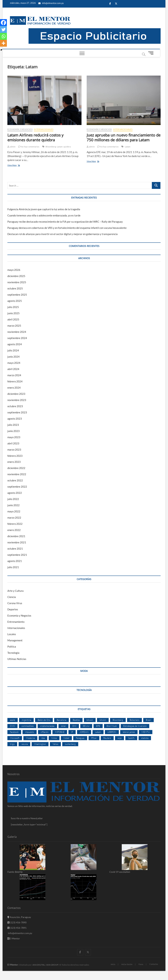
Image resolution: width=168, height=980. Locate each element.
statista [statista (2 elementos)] (145, 738)
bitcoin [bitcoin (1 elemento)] (90, 720)
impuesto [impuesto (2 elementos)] (30, 732)
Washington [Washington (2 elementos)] (40, 744)
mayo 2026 (14, 270)
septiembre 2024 (17, 338)
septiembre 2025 (17, 295)
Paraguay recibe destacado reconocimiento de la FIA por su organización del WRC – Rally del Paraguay (65, 222)
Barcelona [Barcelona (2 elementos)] (61, 720)
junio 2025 (13, 313)
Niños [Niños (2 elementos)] (54, 738)
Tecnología (13, 653)
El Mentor (14, 938)
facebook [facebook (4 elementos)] (14, 732)
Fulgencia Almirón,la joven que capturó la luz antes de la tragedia (44, 209)
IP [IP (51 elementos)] (72, 732)
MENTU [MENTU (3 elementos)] (146, 732)
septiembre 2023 (17, 412)
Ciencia (12, 597)
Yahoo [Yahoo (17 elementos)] (55, 744)
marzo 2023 (14, 450)
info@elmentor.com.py (51, 3)
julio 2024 (13, 350)
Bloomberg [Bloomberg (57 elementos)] (118, 720)
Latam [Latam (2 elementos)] (98, 732)
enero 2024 (14, 388)
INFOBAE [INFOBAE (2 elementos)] (60, 732)
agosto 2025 (15, 301)
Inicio (113, 964)
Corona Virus (15, 603)
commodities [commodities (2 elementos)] (28, 726)
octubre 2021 (15, 549)
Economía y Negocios (20, 129)
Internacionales (44, 129)
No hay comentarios (29, 147)
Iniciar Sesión (127, 964)
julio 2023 (13, 425)
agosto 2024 (15, 344)
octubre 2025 (15, 288)
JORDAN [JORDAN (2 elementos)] (84, 732)
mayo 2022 (14, 511)
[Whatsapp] (3, 36)
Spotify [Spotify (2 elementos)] (131, 738)
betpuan (18, 980)
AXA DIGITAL (39, 965)
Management (15, 640)
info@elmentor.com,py (20, 933)
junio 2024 (13, 357)
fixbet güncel (9, 980)
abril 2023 (13, 443)
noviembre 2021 (17, 542)
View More (16, 166)
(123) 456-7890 (17, 922)
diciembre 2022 (16, 468)
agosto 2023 (15, 419)
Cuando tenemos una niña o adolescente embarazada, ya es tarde (44, 215)
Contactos (154, 964)
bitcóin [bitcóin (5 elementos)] (103, 720)
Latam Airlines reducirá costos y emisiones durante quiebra (35, 137)
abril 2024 (13, 369)
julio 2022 (13, 499)
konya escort (1, 980)
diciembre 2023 (16, 394)
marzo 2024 (14, 375)
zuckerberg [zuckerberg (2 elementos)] (70, 744)
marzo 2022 (14, 518)
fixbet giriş (11, 980)
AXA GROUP (52, 965)
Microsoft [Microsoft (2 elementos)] (15, 738)
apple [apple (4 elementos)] (13, 720)
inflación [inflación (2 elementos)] (45, 732)
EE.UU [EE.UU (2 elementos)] (86, 726)
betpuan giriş (16, 980)
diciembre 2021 (16, 536)
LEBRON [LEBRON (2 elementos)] (112, 732)
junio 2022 (13, 505)
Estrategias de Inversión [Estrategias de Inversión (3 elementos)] (135, 726)
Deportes (13, 609)
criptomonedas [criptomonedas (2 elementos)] (47, 726)
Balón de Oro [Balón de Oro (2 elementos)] (44, 720)
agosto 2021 (15, 561)
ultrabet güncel (3, 980)
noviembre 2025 (17, 282)
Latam (60, 147)
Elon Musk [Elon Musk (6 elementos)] (112, 726)
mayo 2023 (14, 437)
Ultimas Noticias (17, 659)
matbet (20, 980)
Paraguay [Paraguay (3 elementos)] (80, 738)
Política (12, 647)
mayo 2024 (14, 363)
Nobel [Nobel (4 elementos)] (66, 738)
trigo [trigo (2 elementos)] (12, 744)
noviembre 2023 (17, 400)
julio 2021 (13, 567)
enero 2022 (14, 530)
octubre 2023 (15, 406)
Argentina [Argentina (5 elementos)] (26, 720)
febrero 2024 (15, 381)
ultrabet (5, 980)
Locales (12, 634)
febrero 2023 (15, 456)
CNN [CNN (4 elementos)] (12, 726)
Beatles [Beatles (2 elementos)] (76, 720)
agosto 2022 (15, 493)
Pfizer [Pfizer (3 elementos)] (94, 738)
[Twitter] (3, 29)
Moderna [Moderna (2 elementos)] (30, 738)
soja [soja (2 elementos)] (120, 738)
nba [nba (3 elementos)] (43, 738)
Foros (141, 964)
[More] (3, 43)
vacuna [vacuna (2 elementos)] (24, 744)
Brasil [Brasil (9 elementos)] (148, 720)
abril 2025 (13, 319)
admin (11, 147)
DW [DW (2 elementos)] (74, 726)
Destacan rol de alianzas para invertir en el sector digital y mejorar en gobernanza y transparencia (63, 234)
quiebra (67, 147)
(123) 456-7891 (17, 928)
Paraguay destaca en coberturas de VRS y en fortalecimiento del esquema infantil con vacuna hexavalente (67, 228)
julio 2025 (13, 307)
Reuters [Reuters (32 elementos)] (107, 738)
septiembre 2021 (17, 555)
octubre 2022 (15, 480)
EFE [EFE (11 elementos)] (98, 726)
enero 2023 (14, 462)
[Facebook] (3, 23)
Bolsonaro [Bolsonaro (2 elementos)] (134, 720)
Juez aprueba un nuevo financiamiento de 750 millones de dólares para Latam (124, 137)
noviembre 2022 (17, 474)
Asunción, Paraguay (19, 917)
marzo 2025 (14, 326)
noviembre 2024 (17, 332)
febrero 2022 (15, 524)
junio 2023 (13, 431)
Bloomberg (51, 147)
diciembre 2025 (16, 276)
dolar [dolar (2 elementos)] (63, 726)
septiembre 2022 (17, 487)
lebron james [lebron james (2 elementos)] (129, 732)
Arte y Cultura (15, 591)
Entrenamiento (16, 622)
